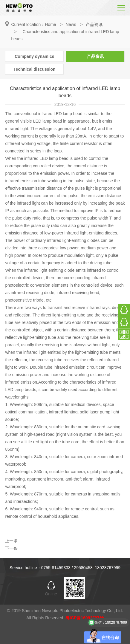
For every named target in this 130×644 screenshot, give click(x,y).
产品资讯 (94, 24)
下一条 (11, 548)
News (71, 24)
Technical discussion (35, 69)
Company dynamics (34, 56)
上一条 (11, 541)
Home (50, 24)
